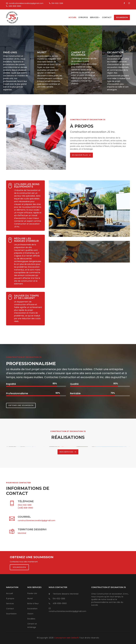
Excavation (32, 609)
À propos (83, 17)
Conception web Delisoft (67, 638)
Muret (30, 598)
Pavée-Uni (32, 593)
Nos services (68, 452)
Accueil (72, 17)
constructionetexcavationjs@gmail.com (37, 520)
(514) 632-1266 (25, 505)
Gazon (30, 614)
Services (95, 17)
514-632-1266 (59, 599)
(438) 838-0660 (25, 508)
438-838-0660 (60, 603)
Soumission (122, 17)
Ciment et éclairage (32, 625)
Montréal (22, 533)
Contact (107, 17)
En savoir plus (81, 155)
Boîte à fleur (33, 604)
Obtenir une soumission (21, 405)
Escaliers (31, 619)
